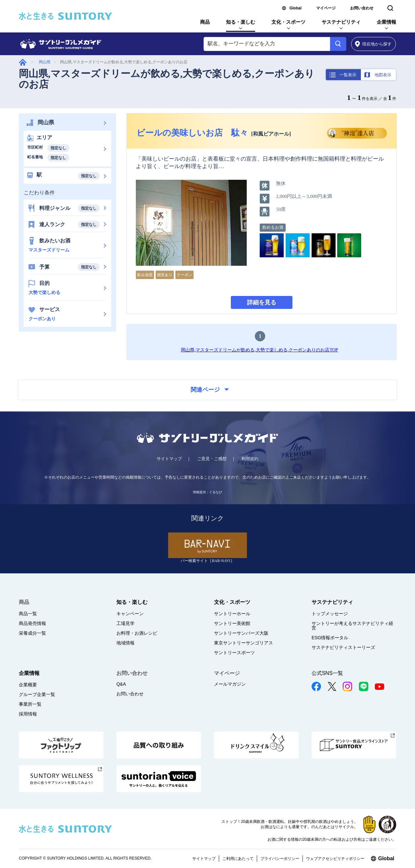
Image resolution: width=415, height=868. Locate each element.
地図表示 (383, 75)
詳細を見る (262, 302)
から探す (373, 44)
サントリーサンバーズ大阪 (241, 633)
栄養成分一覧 (32, 633)
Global (296, 8)
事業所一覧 (30, 704)
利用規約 (250, 459)
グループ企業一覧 (37, 694)
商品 (205, 22)
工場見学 (125, 623)
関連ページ (210, 390)
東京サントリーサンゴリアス (243, 643)
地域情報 (125, 643)
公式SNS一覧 (327, 673)
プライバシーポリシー (280, 859)
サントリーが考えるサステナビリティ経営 (352, 626)
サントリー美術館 (232, 623)
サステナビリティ (341, 22)
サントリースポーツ (234, 653)
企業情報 (386, 22)
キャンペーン (130, 614)
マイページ (326, 8)
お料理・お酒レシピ (137, 633)
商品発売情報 (32, 623)
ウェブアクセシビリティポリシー (335, 859)
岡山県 (45, 62)
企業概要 (28, 685)
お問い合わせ (362, 8)
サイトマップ (169, 459)
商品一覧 (28, 614)
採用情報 (28, 714)
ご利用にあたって (238, 859)
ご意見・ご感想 (212, 459)
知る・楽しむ (241, 22)
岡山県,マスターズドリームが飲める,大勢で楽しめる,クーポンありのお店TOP (260, 350)
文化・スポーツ (288, 22)
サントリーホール (232, 614)
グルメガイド (23, 62)
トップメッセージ (330, 614)
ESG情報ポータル (330, 638)
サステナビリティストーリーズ (343, 647)
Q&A (121, 684)
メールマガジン (230, 684)
